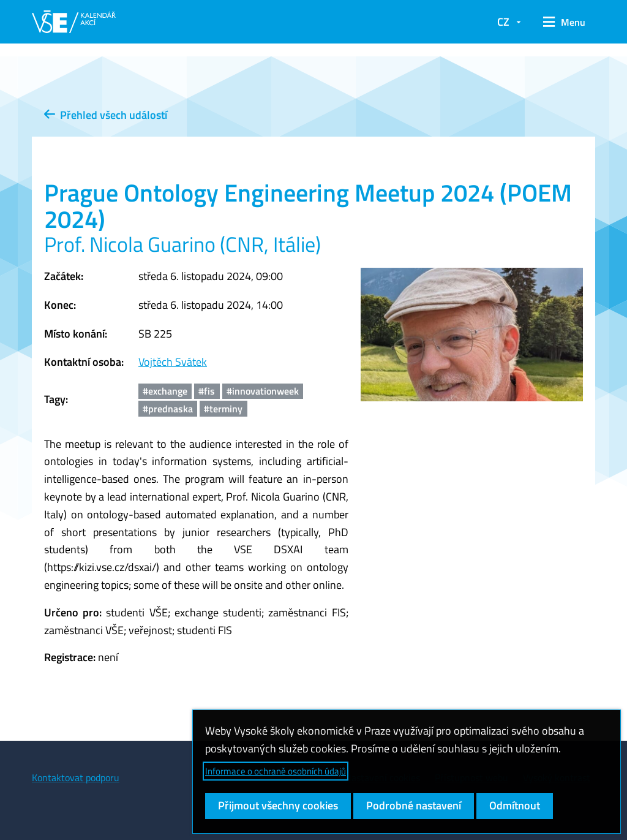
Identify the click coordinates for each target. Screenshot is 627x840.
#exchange (165, 391)
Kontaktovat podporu (76, 778)
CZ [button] (503, 22)
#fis (207, 391)
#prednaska (168, 409)
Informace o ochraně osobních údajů (276, 771)
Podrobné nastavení (414, 805)
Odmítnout (515, 805)
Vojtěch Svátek (173, 362)
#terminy (223, 409)
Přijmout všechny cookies (278, 805)
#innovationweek (263, 391)
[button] (564, 22)
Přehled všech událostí (106, 115)
